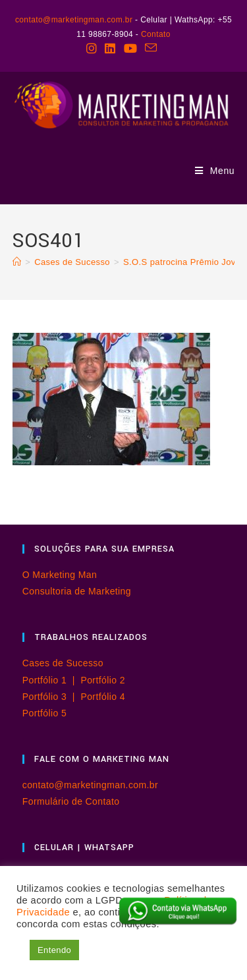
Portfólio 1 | (52, 680)
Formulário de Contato (71, 801)
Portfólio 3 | (52, 697)
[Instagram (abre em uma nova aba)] (94, 48)
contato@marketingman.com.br (74, 20)
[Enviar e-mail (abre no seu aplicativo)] (151, 48)
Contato (156, 34)
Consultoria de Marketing (77, 591)
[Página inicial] (17, 262)
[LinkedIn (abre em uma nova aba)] (110, 48)
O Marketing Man (60, 575)
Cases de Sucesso (63, 663)
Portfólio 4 (102, 697)
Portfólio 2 (102, 680)
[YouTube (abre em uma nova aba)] (130, 48)
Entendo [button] (54, 950)
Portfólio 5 (44, 713)
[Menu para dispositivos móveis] (215, 171)
